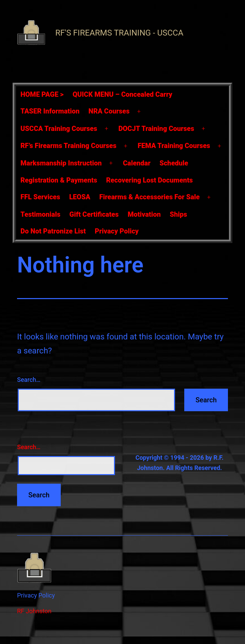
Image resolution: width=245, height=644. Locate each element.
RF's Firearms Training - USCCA (119, 33)
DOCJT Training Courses (156, 129)
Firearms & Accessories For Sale (149, 197)
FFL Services (40, 197)
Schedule (174, 163)
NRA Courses (109, 111)
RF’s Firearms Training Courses (68, 146)
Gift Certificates (94, 214)
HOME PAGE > (42, 94)
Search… (29, 380)
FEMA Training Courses (174, 146)
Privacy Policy (117, 231)
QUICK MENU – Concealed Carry (122, 94)
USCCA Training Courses (59, 129)
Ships (178, 214)
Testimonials (40, 214)
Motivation (144, 214)
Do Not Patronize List (53, 231)
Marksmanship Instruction (61, 163)
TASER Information (50, 111)
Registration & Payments (59, 180)
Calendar (137, 163)
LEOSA (80, 197)
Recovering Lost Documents (149, 180)
